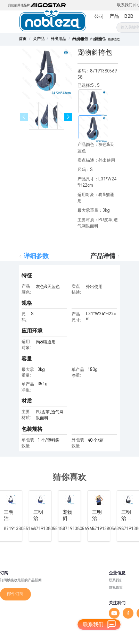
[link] (39, 39)
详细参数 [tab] (36, 256)
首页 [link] (23, 39)
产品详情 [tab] (103, 256)
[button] (68, 117)
